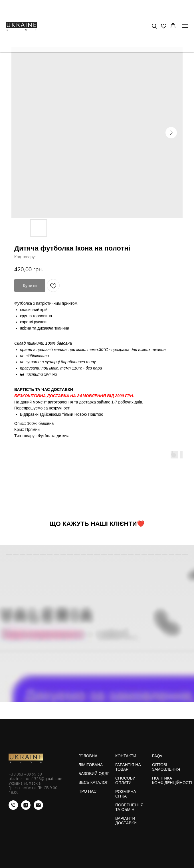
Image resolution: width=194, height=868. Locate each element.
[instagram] (26, 808)
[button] (154, 26)
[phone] (13, 808)
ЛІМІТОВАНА (91, 765)
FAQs (157, 756)
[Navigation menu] (185, 26)
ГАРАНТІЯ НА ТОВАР (128, 767)
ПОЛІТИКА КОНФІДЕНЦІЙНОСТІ (172, 780)
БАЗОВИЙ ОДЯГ (94, 774)
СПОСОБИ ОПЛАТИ (125, 780)
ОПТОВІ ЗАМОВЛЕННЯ (166, 767)
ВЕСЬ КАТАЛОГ (93, 782)
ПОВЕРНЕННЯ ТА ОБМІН (129, 807)
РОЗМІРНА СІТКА (126, 794)
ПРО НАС (87, 791)
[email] (38, 808)
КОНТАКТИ (126, 756)
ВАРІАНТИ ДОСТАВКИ (126, 821)
